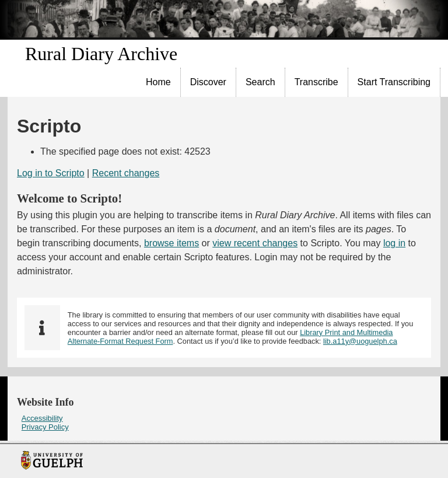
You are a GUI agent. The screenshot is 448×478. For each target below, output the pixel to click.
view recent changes (255, 243)
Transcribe (316, 82)
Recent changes (126, 173)
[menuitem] (159, 82)
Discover (208, 82)
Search (260, 82)
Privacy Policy (45, 427)
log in (394, 243)
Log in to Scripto (51, 173)
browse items (171, 243)
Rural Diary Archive (101, 54)
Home (158, 82)
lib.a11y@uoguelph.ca (360, 341)
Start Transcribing (394, 82)
